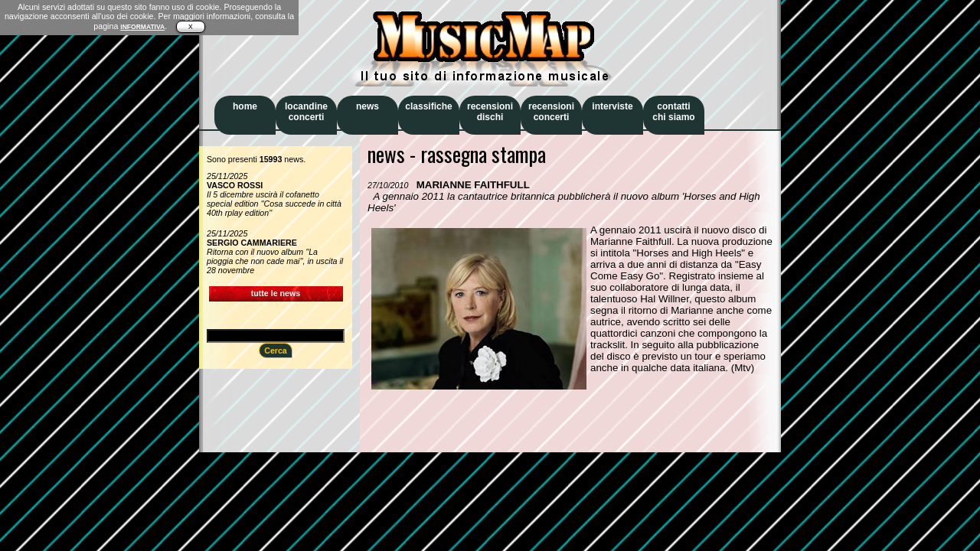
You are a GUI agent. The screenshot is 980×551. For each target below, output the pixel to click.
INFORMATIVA (142, 27)
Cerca (276, 350)
